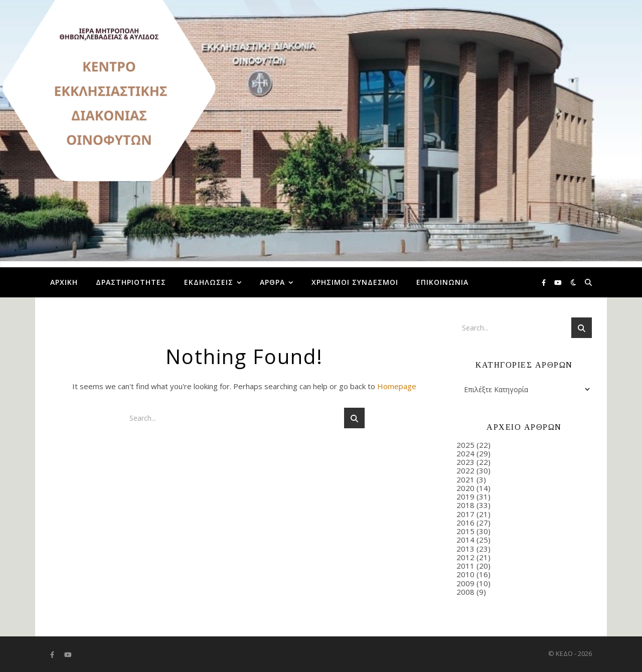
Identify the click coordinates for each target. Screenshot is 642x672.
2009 (465, 583)
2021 (465, 479)
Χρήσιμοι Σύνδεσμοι (355, 282)
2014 (465, 540)
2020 (465, 488)
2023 (465, 462)
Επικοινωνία (442, 282)
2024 (465, 453)
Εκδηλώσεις (209, 282)
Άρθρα (272, 282)
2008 (465, 592)
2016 (465, 523)
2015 (465, 531)
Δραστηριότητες (131, 282)
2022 (465, 470)
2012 (465, 557)
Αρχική (64, 282)
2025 (465, 445)
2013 (465, 549)
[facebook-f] (544, 282)
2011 (465, 566)
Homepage (397, 386)
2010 (465, 574)
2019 (465, 496)
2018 (465, 505)
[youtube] (558, 282)
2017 (465, 514)
